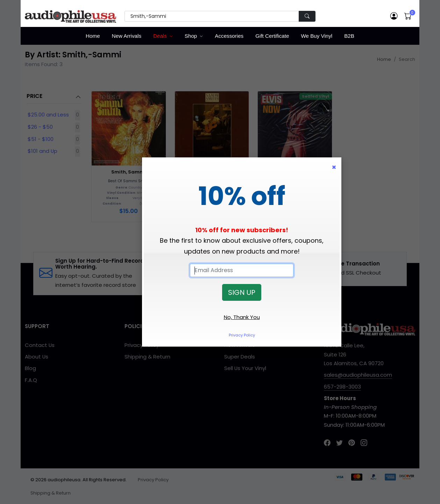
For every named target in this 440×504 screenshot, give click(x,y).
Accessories (229, 36)
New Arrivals (127, 36)
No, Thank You (242, 317)
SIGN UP (242, 292)
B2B (349, 36)
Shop (191, 36)
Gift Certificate (272, 36)
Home (93, 36)
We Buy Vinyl (317, 36)
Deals (160, 36)
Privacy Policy (242, 335)
